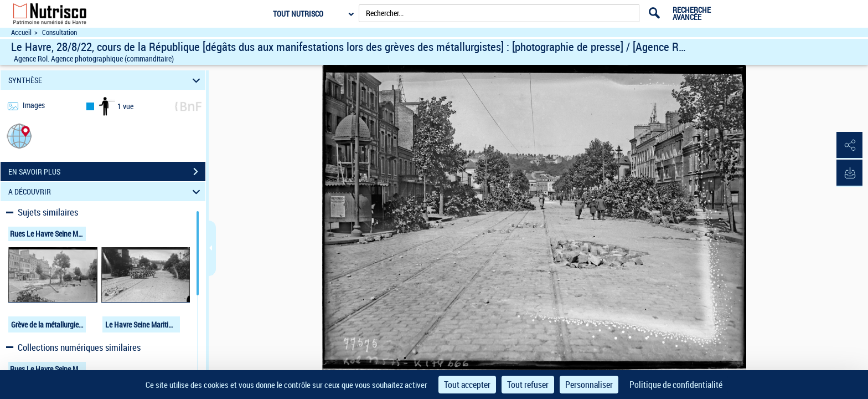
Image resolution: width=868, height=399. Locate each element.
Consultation (60, 32)
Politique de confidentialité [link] (676, 385)
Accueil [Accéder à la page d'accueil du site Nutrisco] (21, 32)
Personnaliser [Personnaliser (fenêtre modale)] (589, 385)
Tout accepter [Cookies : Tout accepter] (467, 385)
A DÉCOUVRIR (106, 191)
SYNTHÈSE (106, 80)
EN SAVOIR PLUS (107, 172)
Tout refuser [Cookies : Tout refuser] (528, 385)
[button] (19, 135)
